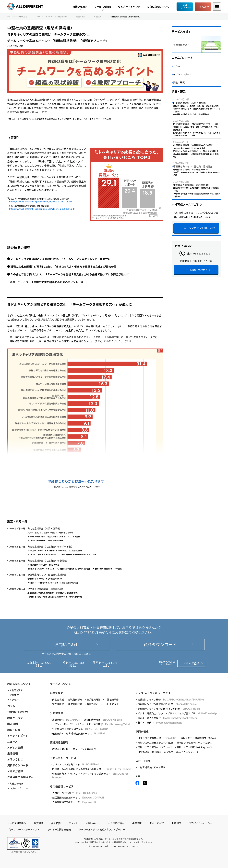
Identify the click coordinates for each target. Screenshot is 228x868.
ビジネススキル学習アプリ (192, 713)
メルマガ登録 (191, 663)
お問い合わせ (203, 7)
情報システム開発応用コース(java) (195, 743)
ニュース (12, 742)
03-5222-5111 (202, 253)
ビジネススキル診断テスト (76, 764)
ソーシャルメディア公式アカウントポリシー (102, 830)
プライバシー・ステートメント (23, 830)
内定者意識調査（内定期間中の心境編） (75, 564)
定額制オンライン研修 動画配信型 (167, 704)
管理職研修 (58, 704)
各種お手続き (16, 784)
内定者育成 (58, 700)
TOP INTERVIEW (18, 712)
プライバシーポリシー (201, 823)
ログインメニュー (19, 788)
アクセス (14, 700)
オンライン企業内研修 (84, 749)
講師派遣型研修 (60, 749)
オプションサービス (63, 724)
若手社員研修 (93, 700)
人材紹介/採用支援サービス (75, 793)
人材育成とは (16, 690)
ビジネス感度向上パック (150, 713)
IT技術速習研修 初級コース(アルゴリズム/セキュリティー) (168, 752)
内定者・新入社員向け (167, 718)
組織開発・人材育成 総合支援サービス (78, 734)
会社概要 (14, 695)
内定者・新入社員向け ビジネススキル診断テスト (92, 769)
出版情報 (12, 753)
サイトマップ (157, 823)
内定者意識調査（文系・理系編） (55, 534)
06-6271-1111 (111, 664)
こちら (82, 654)
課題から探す (15, 718)
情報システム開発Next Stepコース (194, 747)
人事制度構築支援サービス (74, 802)
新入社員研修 (75, 700)
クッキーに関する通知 (59, 830)
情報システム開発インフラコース (155, 747)
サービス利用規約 (16, 823)
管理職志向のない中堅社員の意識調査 (53, 578)
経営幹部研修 (75, 704)
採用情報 (137, 823)
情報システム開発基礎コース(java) (155, 743)
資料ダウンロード (185, 7)
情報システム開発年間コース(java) (198, 738)
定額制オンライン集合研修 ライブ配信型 (169, 709)
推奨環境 (38, 823)
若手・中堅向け (160, 723)
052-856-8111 (77, 664)
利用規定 (176, 823)
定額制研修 (66, 720)
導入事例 (12, 724)
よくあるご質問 (116, 823)
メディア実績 (15, 748)
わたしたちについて (19, 684)
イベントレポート (182, 74)
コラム (177, 66)
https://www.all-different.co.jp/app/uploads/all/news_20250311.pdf (42, 209)
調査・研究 (179, 82)
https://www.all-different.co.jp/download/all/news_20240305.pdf (41, 202)
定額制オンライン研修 (171, 700)
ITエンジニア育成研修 (157, 738)
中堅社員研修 (112, 700)
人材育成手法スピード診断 (152, 767)
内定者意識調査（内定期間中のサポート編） (62, 550)
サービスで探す (110, 704)
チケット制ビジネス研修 (104, 724)
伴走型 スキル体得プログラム (80, 729)
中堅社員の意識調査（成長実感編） (55, 593)
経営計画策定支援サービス (78, 798)
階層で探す (92, 704)
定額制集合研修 (103, 720)
